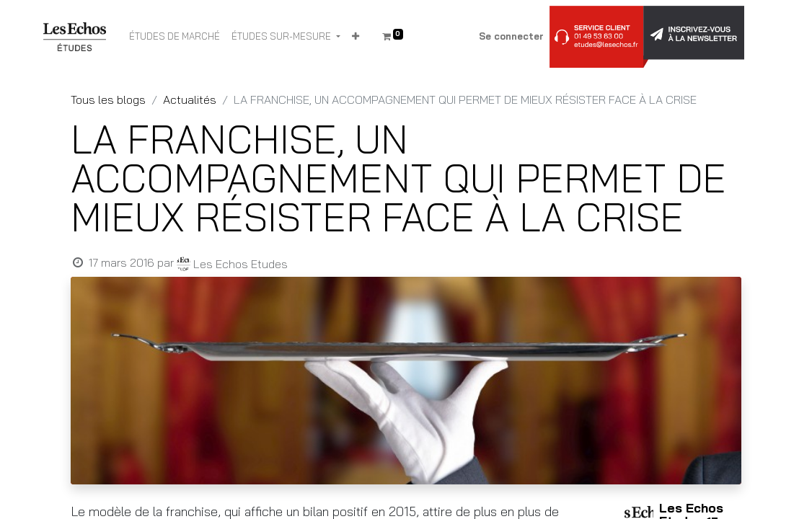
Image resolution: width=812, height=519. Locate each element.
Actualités (190, 99)
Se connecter (511, 36)
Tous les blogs (108, 99)
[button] (356, 37)
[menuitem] (175, 37)
